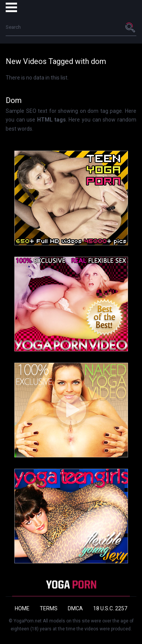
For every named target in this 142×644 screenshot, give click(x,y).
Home (22, 608)
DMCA (75, 608)
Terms (49, 608)
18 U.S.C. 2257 (110, 608)
